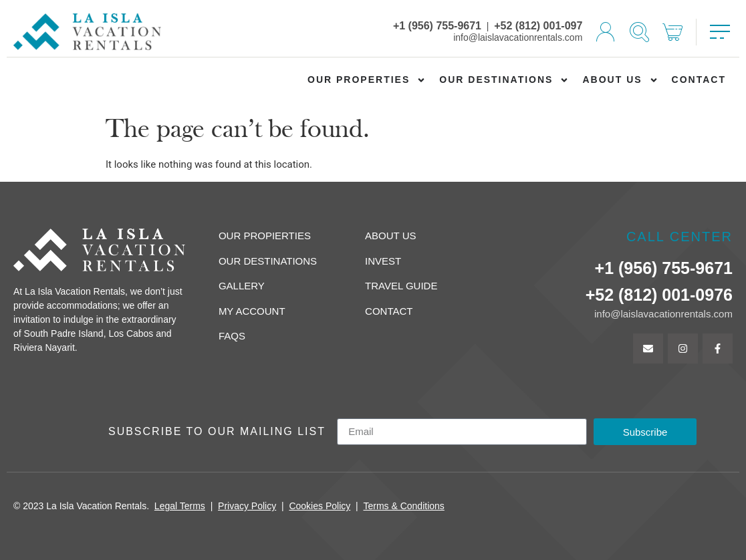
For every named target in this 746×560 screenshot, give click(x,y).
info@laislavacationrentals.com (518, 37)
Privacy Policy (247, 506)
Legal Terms (180, 506)
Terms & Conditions (403, 506)
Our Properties (367, 80)
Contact (699, 80)
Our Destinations (504, 80)
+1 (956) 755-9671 (437, 26)
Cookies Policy (320, 506)
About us (620, 80)
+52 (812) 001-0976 (659, 295)
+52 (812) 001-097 (538, 26)
